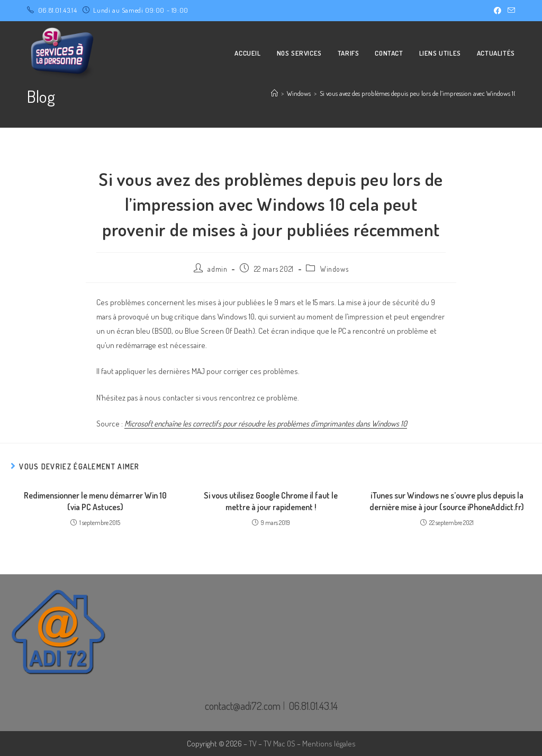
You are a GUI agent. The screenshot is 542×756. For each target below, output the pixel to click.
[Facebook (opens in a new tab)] (498, 11)
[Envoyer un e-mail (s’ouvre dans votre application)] (510, 11)
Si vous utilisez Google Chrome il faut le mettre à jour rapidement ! (271, 501)
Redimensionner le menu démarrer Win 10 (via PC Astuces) (95, 501)
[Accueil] (274, 93)
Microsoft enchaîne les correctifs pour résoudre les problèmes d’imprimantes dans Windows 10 (266, 424)
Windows (334, 269)
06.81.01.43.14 (57, 10)
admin (217, 269)
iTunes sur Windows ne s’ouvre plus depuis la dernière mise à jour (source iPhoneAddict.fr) (447, 501)
